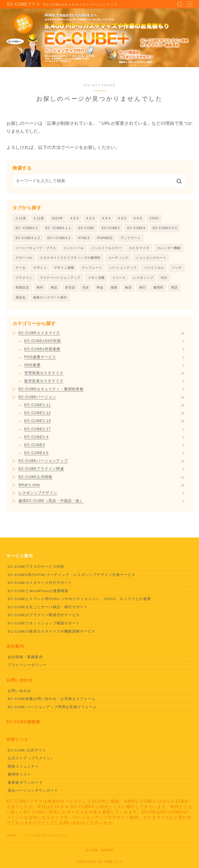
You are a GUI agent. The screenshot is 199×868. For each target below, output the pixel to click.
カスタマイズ (139, 249)
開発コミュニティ (23, 768)
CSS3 (154, 218)
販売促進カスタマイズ (104, 383)
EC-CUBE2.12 (104, 415)
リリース (119, 279)
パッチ (177, 269)
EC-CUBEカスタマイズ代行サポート (40, 585)
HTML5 (84, 239)
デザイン (40, 269)
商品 (54, 289)
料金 (100, 289)
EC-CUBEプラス (21, 4)
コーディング (118, 259)
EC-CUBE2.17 (104, 431)
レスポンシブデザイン (101, 495)
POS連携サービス (104, 359)
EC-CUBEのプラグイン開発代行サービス (44, 617)
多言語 (70, 289)
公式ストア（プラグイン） (31, 760)
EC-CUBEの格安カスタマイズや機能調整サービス (52, 633)
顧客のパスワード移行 (50, 299)
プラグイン (24, 279)
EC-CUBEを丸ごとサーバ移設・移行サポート (48, 609)
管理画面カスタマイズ (104, 375)
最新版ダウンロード (25, 785)
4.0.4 (106, 218)
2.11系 (21, 218)
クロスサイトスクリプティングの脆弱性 (70, 259)
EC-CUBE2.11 (104, 407)
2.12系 (39, 218)
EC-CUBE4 (136, 228)
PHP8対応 (105, 239)
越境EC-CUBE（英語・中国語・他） (101, 503)
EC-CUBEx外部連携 (104, 351)
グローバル (24, 259)
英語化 (21, 299)
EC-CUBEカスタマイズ (101, 335)
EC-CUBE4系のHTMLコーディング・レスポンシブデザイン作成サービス (72, 577)
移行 (143, 289)
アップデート (131, 239)
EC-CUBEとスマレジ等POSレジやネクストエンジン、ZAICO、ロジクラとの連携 (79, 601)
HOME (12, 837)
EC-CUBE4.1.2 (28, 239)
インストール (74, 249)
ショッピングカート (151, 259)
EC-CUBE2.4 (104, 439)
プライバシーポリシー (27, 667)
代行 (164, 279)
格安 (128, 289)
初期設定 (22, 289)
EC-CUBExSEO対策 (104, 343)
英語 (174, 289)
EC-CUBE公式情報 (101, 479)
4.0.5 (122, 218)
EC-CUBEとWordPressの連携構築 (38, 593)
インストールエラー (107, 249)
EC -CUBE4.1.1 (58, 228)
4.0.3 (91, 218)
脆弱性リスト (19, 776)
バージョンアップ (123, 269)
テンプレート (92, 269)
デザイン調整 (64, 269)
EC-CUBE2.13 (104, 423)
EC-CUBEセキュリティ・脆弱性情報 (101, 391)
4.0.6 (138, 218)
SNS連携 (104, 367)
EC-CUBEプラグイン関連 (101, 471)
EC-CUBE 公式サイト (27, 752)
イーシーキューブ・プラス (36, 249)
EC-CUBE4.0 (104, 455)
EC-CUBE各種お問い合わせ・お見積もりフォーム (52, 701)
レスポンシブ (143, 279)
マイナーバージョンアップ (60, 279)
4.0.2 (75, 218)
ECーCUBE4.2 (59, 239)
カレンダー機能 (169, 249)
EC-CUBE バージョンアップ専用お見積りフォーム (52, 709)
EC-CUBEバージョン (101, 399)
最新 (114, 289)
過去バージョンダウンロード (33, 793)
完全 (86, 289)
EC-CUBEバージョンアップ (101, 463)
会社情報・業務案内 (25, 659)
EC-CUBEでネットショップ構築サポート (44, 625)
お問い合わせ (19, 693)
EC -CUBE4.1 (27, 228)
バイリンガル (154, 269)
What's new (101, 487)
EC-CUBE (86, 228)
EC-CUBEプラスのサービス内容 (36, 569)
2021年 (57, 218)
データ (21, 269)
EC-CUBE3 (111, 228)
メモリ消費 (96, 279)
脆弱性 (159, 289)
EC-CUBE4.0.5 (165, 228)
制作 (40, 289)
